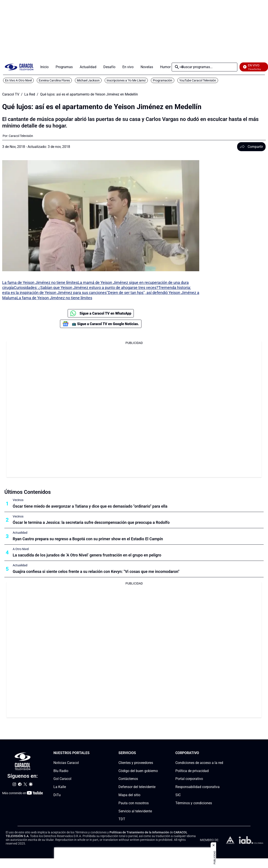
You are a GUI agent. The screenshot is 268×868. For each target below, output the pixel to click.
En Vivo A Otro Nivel (18, 80)
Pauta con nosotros (134, 803)
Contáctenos (128, 779)
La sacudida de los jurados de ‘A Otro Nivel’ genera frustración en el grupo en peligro (87, 555)
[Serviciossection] (157, 753)
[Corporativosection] (222, 753)
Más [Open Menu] (182, 67)
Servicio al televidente (135, 811)
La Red (30, 94)
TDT (122, 819)
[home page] (19, 67)
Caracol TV (11, 94)
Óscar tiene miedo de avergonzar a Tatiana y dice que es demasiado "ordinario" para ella (90, 506)
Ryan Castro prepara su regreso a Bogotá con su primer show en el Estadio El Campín (88, 539)
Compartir (251, 147)
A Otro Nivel (21, 549)
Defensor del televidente (137, 787)
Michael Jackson (88, 80)
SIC (178, 795)
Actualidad (20, 533)
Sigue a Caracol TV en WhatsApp (101, 313)
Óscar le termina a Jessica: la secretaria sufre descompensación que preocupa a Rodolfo (91, 522)
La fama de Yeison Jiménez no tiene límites (40, 283)
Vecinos (18, 500)
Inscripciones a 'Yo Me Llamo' (126, 80)
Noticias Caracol (66, 763)
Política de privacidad (192, 771)
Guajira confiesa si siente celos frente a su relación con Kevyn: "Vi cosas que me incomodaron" (96, 571)
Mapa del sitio (129, 795)
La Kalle (60, 787)
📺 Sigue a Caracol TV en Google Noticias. (101, 324)
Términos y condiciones (194, 803)
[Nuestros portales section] (91, 753)
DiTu (57, 795)
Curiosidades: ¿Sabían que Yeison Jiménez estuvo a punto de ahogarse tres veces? (86, 288)
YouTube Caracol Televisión (198, 80)
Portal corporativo (189, 779)
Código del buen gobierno (138, 771)
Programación (163, 80)
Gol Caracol (62, 779)
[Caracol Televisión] (21, 136)
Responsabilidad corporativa (197, 787)
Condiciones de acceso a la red (199, 763)
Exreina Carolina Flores (54, 80)
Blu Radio (61, 771)
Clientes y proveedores (136, 763)
